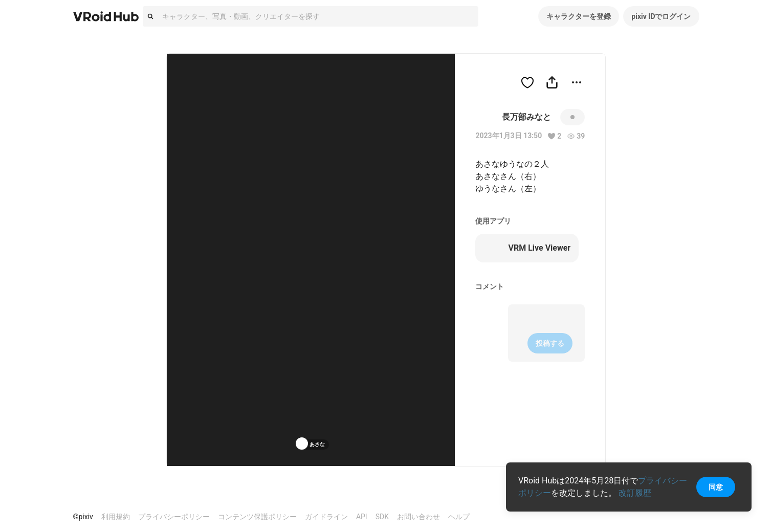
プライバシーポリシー (174, 517)
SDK (382, 517)
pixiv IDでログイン (661, 16)
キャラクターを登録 (579, 16)
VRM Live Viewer (527, 248)
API (362, 517)
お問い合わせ (418, 517)
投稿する (550, 343)
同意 (716, 487)
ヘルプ (459, 517)
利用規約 (116, 517)
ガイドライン (326, 517)
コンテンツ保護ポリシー (257, 517)
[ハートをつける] (527, 82)
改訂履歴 (635, 493)
